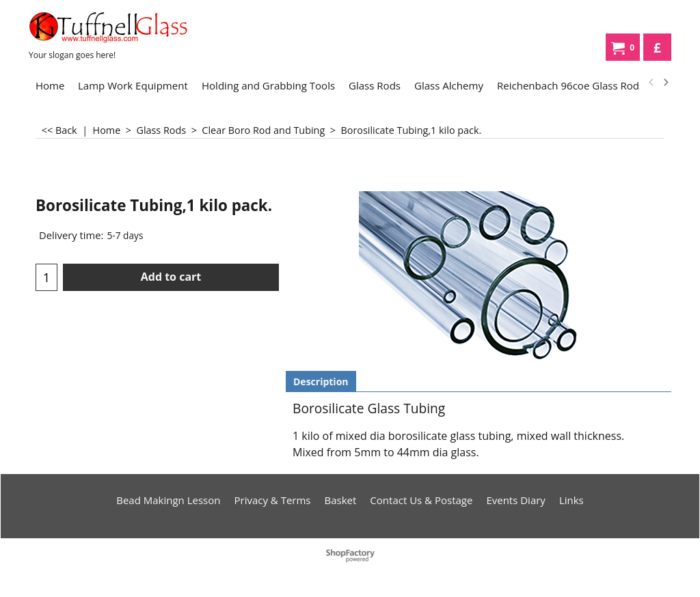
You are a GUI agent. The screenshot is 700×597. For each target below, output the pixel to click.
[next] (665, 83)
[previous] (651, 83)
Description (321, 381)
